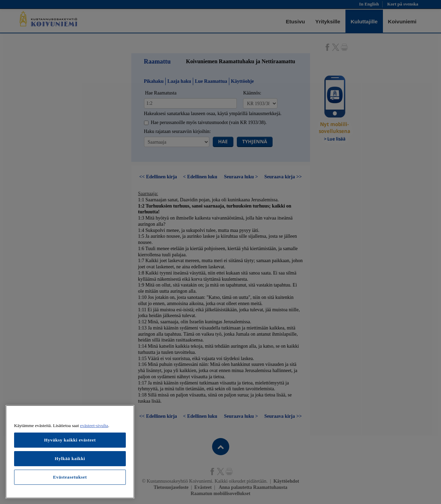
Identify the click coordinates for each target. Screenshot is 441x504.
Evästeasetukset (70, 477)
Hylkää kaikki (70, 458)
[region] (70, 452)
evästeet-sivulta (94, 425)
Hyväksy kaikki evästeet (70, 440)
